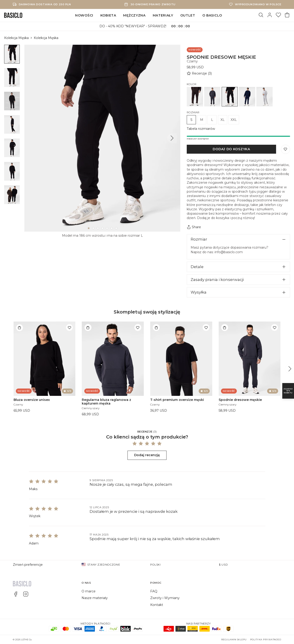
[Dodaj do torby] (20, 328)
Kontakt (157, 605)
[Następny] (172, 138)
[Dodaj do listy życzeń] (69, 328)
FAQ (154, 591)
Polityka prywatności (266, 640)
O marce (89, 591)
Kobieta (108, 15)
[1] (89, 228)
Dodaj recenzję (147, 455)
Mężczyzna (134, 15)
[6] (112, 228)
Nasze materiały (95, 598)
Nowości (84, 15)
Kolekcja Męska (16, 38)
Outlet (188, 15)
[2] (93, 228)
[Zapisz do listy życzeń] (286, 149)
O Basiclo (212, 15)
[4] (102, 228)
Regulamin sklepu (234, 640)
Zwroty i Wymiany (165, 598)
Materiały (163, 15)
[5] (107, 228)
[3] (98, 228)
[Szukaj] (261, 15)
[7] (116, 228)
